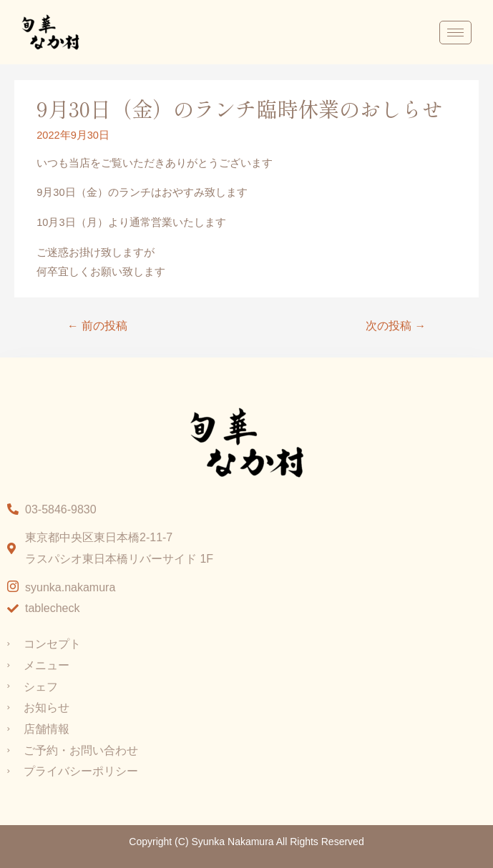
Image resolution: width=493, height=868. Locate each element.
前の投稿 (97, 326)
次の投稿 (396, 326)
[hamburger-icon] (455, 33)
